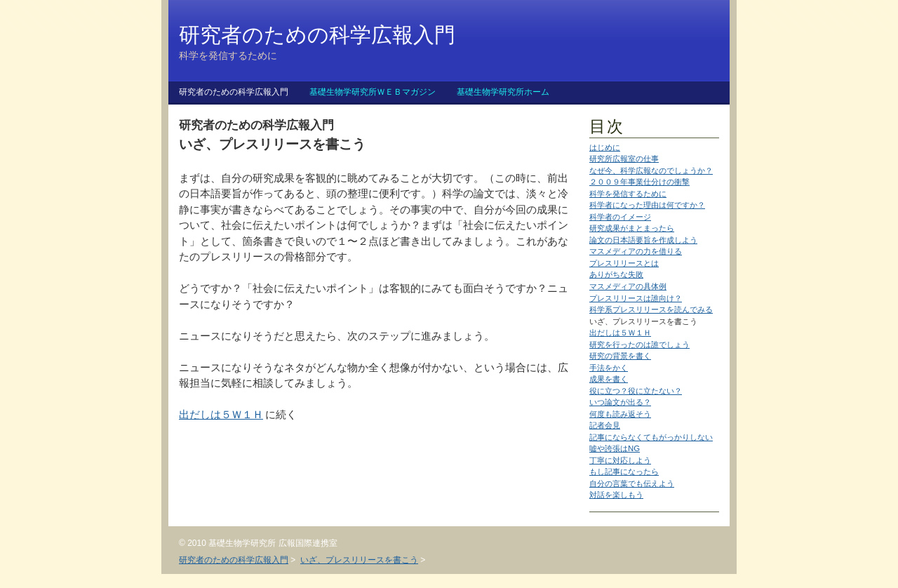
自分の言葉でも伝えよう (632, 483)
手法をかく (609, 368)
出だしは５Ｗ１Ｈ (620, 333)
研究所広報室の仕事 (624, 159)
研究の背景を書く (620, 356)
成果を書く (609, 379)
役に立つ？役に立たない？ (636, 391)
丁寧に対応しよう (620, 460)
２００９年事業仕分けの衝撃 (639, 182)
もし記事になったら (624, 472)
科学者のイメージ (620, 217)
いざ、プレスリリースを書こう (359, 560)
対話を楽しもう (616, 495)
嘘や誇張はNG (615, 448)
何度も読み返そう (620, 414)
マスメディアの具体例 (628, 286)
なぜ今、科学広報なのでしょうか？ (651, 171)
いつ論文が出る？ (620, 402)
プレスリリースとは (624, 263)
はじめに (605, 147)
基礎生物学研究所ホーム (503, 92)
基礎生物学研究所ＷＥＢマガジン (373, 92)
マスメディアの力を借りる (636, 251)
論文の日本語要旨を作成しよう (643, 240)
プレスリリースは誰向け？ (636, 298)
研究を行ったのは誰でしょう (639, 345)
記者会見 (605, 425)
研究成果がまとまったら (632, 228)
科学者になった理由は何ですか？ (647, 205)
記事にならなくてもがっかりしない (651, 437)
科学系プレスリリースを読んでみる (651, 309)
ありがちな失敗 (616, 274)
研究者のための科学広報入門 (234, 92)
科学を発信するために (628, 194)
